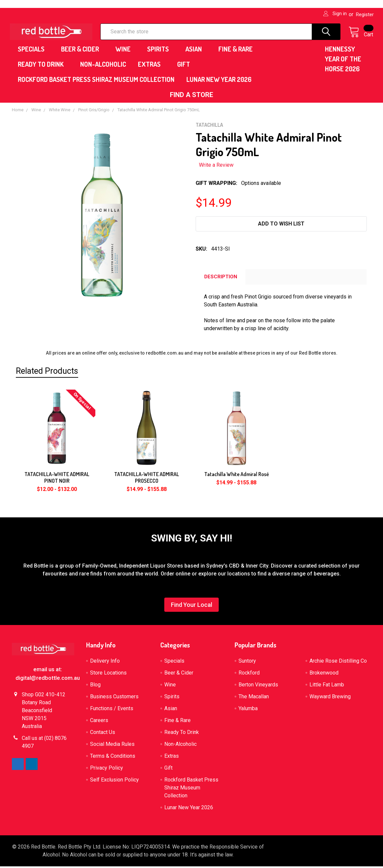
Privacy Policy (107, 769)
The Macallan (254, 698)
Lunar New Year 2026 (219, 81)
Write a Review (216, 167)
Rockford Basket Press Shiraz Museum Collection (96, 81)
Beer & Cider (82, 51)
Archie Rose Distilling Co (338, 662)
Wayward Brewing (330, 698)
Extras (152, 66)
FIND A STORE (191, 96)
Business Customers (114, 698)
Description (221, 278)
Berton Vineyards (258, 686)
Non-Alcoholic (103, 66)
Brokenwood (324, 674)
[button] (191, 96)
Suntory (247, 662)
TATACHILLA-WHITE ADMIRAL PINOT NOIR (57, 479)
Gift (184, 66)
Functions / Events (112, 710)
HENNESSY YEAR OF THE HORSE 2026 (343, 60)
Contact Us (103, 734)
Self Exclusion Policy (114, 781)
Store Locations (108, 674)
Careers (99, 722)
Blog (95, 686)
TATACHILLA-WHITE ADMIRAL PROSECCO (147, 479)
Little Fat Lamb (327, 686)
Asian (196, 51)
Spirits (160, 51)
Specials (33, 51)
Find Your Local (191, 606)
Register (365, 15)
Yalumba (248, 710)
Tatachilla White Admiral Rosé (237, 476)
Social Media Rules (112, 746)
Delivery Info (105, 662)
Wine (125, 51)
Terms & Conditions (113, 758)
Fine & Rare (238, 51)
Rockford (249, 674)
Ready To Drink (43, 66)
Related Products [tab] (47, 372)
